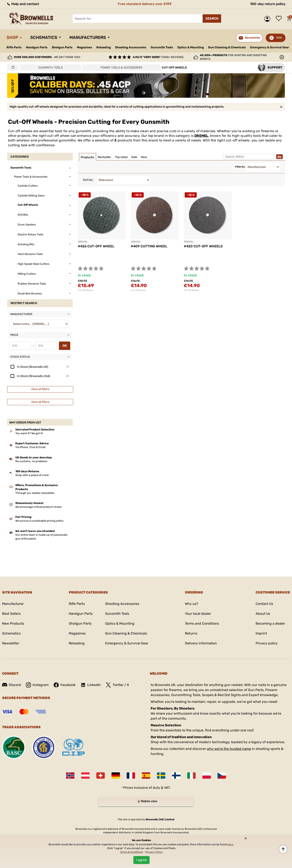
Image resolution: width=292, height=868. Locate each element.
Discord (11, 685)
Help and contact (23, 4)
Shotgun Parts (62, 47)
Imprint (261, 633)
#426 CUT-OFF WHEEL (96, 246)
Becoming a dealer (270, 623)
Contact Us (264, 604)
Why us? (192, 604)
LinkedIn (91, 685)
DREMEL (201, 136)
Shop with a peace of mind (32, 475)
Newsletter (11, 643)
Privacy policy (267, 643)
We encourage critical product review (38, 507)
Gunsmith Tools (162, 47)
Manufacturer (13, 604)
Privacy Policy (154, 852)
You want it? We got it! (29, 433)
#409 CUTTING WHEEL (149, 246)
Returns (191, 633)
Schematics (44, 37)
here (230, 844)
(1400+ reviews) (158, 57)
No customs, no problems (31, 461)
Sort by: (88, 180)
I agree (141, 860)
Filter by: (240, 167)
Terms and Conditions (202, 623)
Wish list (280, 19)
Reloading (104, 47)
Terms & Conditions (131, 852)
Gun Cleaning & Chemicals (227, 47)
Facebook (65, 685)
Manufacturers (88, 37)
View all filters (40, 389)
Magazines (84, 47)
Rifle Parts (14, 47)
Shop (12, 37)
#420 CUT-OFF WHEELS (203, 246)
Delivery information (201, 643)
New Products (13, 623)
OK (65, 346)
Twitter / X (117, 685)
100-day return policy (268, 4)
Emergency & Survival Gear (270, 47)
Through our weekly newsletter (35, 493)
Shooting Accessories (131, 47)
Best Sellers (11, 614)
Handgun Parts (37, 47)
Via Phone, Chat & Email (30, 447)
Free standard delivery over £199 (145, 4)
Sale (279, 38)
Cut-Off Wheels (85, 290)
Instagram (37, 685)
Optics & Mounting (191, 47)
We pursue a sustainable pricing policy (39, 521)
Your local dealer (198, 614)
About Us (263, 614)
